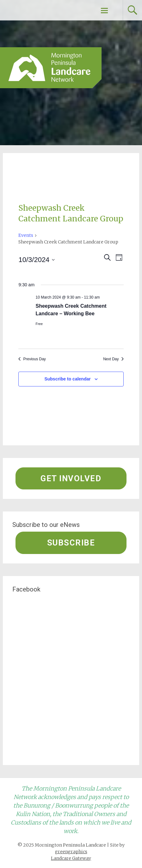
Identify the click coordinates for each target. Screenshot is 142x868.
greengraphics (71, 852)
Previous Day (32, 359)
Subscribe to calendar (67, 379)
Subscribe (71, 543)
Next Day (113, 359)
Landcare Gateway (71, 858)
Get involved (71, 478)
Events (26, 235)
